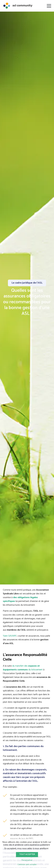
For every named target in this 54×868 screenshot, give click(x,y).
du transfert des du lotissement (23, 668)
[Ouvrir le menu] (49, 6)
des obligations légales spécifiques (20, 599)
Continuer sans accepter (27, 865)
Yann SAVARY (10, 636)
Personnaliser (27, 860)
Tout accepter (27, 854)
